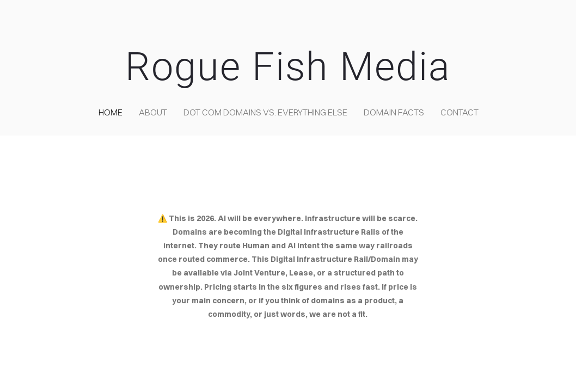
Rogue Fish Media (288, 67)
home (111, 112)
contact (459, 112)
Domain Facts (394, 112)
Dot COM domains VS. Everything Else (265, 112)
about (153, 112)
